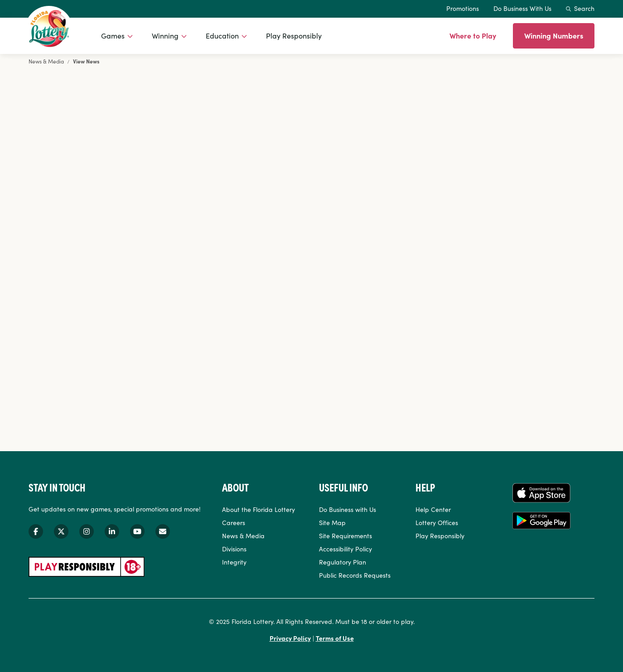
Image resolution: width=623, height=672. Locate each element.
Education (222, 35)
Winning (165, 35)
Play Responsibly (294, 35)
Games (113, 35)
